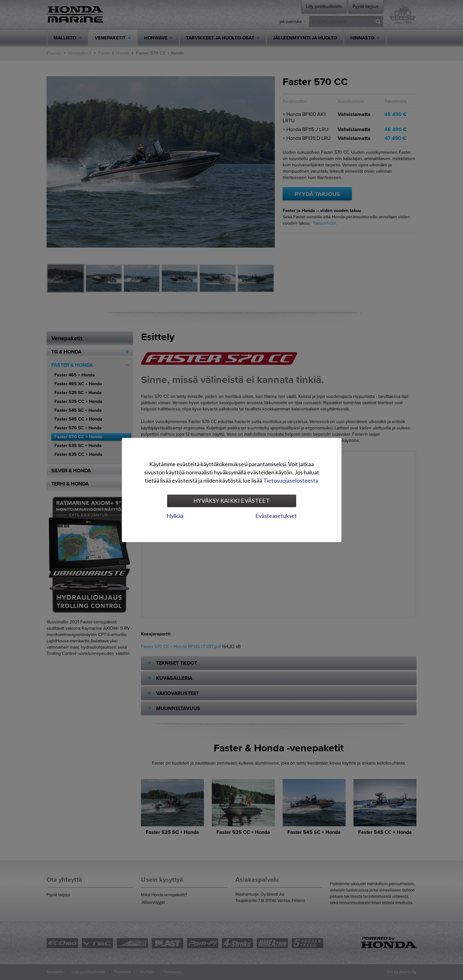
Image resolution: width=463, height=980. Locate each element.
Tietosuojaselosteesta (291, 480)
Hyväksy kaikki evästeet (231, 501)
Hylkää (175, 516)
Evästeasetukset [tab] (276, 516)
